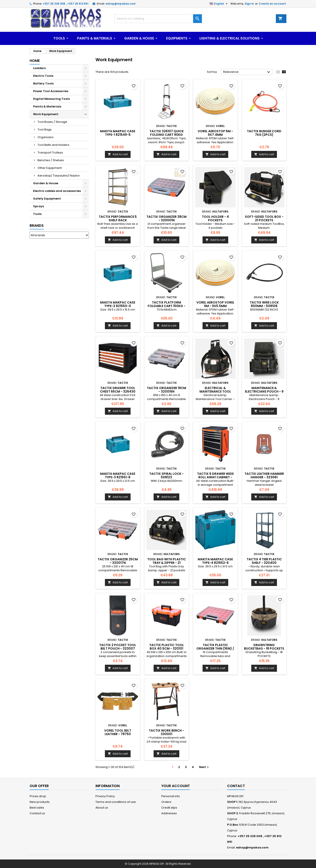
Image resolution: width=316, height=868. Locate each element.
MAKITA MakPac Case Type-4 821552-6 (215, 561)
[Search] (158, 19)
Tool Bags (45, 129)
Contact (236, 786)
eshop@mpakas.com (121, 4)
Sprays (39, 206)
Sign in (249, 4)
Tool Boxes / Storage (52, 122)
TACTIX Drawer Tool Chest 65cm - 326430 (118, 390)
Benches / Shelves (51, 160)
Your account (176, 786)
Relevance (247, 72)
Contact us (37, 813)
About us (102, 808)
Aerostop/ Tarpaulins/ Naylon (59, 176)
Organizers (46, 137)
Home (35, 61)
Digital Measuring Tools (51, 99)
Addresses (169, 813)
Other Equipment (50, 168)
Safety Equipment (47, 199)
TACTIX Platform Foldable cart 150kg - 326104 (167, 306)
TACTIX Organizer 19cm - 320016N (166, 390)
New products (40, 802)
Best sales (37, 808)
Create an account (272, 4)
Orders (166, 802)
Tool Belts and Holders (53, 145)
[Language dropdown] (219, 4)
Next (204, 767)
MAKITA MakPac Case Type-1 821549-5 (118, 133)
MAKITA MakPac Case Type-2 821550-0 (118, 304)
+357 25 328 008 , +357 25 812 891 (66, 4)
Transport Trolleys (50, 153)
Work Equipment (46, 114)
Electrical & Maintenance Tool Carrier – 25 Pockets (215, 391)
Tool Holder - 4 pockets (215, 218)
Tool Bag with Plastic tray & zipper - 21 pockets (167, 563)
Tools (37, 214)
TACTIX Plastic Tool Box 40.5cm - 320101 (167, 647)
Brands (37, 226)
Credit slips (169, 808)
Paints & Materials (47, 106)
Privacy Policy (105, 796)
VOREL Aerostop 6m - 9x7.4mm (215, 133)
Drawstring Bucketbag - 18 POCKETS (264, 647)
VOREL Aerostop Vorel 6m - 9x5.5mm (215, 304)
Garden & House (46, 183)
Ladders (39, 68)
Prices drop (38, 796)
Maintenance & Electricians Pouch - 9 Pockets (264, 391)
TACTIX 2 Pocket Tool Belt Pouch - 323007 (118, 647)
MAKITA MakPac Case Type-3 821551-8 (118, 475)
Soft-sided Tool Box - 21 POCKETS (264, 218)
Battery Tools (43, 83)
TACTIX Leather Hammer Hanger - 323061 (264, 475)
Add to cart (118, 154)
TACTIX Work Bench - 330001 (166, 732)
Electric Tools (43, 76)
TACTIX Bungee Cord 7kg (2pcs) (264, 133)
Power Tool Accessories (51, 91)
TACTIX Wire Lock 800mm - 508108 (264, 304)
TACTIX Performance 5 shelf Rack (118, 218)
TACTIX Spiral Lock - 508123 (166, 475)
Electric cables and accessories (57, 191)
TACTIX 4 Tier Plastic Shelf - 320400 (264, 561)
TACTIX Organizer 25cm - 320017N (118, 561)
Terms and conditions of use (116, 802)
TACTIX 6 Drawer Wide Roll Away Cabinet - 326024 (215, 477)
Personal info (171, 796)
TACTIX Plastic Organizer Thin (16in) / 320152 (215, 648)
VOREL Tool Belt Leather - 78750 (118, 732)
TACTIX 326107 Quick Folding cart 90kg (167, 133)
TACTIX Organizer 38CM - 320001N (166, 218)
